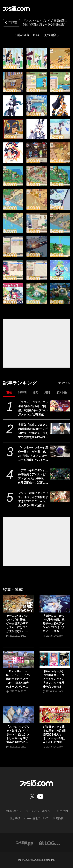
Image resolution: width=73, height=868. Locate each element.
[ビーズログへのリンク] (50, 843)
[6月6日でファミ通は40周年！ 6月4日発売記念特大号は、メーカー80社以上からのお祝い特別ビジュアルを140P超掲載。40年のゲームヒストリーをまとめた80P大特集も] (55, 715)
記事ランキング (20, 383)
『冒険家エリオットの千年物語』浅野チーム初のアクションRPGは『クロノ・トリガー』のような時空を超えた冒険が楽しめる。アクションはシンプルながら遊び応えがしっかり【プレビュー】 (54, 624)
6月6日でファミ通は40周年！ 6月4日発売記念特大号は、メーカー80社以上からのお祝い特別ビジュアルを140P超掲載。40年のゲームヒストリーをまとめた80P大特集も (55, 735)
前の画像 (23, 35)
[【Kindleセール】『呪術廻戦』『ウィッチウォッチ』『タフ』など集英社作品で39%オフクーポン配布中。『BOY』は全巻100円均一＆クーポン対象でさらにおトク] (55, 659)
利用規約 (62, 811)
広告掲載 (58, 818)
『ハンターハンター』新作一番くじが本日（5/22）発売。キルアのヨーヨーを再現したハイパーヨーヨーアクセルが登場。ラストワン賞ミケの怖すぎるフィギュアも (33, 454)
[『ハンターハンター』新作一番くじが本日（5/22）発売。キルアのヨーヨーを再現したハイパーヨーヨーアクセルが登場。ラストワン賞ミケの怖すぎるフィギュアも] (60, 451)
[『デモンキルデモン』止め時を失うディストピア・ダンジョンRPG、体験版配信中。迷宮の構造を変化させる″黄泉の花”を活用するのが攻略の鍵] (60, 474)
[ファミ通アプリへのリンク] (25, 843)
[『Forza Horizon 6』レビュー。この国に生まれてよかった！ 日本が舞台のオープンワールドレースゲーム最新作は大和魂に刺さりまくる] (18, 659)
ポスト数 (62, 392)
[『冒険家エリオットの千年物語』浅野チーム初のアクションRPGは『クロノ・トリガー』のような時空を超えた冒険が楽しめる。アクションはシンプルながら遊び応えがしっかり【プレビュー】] (55, 604)
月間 (47, 392)
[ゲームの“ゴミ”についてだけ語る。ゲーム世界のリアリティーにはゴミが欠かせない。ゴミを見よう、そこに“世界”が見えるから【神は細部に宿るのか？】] (18, 604)
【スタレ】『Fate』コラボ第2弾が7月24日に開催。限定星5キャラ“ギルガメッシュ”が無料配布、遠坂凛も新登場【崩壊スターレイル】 (33, 409)
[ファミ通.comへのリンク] (16, 9)
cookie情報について (36, 818)
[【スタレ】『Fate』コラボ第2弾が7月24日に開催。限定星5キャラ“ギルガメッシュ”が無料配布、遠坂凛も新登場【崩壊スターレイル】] (60, 406)
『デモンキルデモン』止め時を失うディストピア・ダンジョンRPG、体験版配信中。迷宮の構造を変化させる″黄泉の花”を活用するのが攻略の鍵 (33, 477)
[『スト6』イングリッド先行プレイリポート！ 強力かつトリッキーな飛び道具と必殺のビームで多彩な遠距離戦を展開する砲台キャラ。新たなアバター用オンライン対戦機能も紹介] (18, 715)
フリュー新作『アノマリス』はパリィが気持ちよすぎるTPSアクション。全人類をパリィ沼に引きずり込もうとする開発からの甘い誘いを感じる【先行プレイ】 (33, 499)
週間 (35, 392)
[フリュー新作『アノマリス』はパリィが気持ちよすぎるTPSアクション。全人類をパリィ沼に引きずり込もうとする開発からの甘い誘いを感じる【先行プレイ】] (60, 497)
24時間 (22, 392)
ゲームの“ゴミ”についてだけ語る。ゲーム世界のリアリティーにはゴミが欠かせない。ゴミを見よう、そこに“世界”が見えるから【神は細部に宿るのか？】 (17, 624)
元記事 (11, 23)
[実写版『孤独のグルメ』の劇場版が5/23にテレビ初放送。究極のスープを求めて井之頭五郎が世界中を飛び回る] (60, 429)
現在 (9, 392)
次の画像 (50, 35)
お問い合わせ (14, 811)
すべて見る (64, 383)
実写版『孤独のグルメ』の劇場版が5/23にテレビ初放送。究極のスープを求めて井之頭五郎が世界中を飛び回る (33, 431)
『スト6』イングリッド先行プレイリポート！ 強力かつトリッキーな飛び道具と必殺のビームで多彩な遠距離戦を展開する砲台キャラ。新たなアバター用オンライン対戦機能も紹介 (18, 735)
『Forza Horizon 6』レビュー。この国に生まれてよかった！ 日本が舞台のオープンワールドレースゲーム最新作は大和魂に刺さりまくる (18, 679)
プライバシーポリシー (39, 811)
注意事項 (15, 818)
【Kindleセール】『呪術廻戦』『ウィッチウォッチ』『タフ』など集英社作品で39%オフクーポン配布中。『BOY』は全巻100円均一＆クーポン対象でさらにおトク (55, 679)
